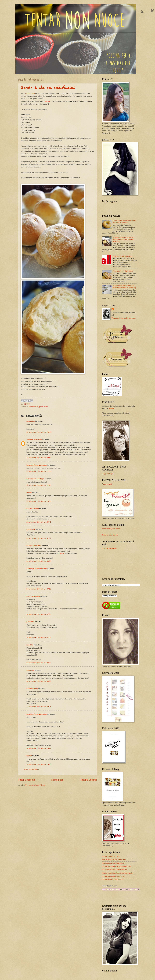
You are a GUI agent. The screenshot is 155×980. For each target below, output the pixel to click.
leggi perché (107, 484)
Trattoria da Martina (34, 440)
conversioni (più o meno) (111, 529)
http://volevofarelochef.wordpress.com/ (116, 866)
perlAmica (31, 622)
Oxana (29, 493)
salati (46, 407)
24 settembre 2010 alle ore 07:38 (39, 614)
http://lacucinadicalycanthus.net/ (114, 860)
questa (47, 101)
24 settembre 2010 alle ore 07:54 (39, 637)
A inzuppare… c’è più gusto (123, 271)
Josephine (31, 421)
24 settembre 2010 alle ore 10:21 (39, 748)
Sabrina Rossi (32, 689)
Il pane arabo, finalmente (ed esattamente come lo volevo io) (124, 287)
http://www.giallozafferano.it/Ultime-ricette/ (118, 873)
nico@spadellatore (34, 545)
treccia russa (30, 93)
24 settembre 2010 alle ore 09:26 (39, 707)
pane (41, 407)
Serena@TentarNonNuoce (37, 465)
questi (62, 553)
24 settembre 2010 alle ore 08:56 (39, 663)
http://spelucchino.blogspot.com (114, 863)
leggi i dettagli (108, 474)
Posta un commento (31, 769)
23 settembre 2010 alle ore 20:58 (39, 458)
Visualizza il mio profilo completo (124, 318)
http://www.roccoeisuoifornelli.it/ (114, 876)
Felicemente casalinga (35, 479)
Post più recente (26, 780)
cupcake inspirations (110, 548)
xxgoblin (30, 645)
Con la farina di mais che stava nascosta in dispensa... (124, 222)
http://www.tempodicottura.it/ (113, 879)
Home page (57, 780)
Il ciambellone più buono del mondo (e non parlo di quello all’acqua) (123, 239)
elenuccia (30, 670)
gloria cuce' (31, 529)
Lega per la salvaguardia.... (123, 256)
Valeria (29, 756)
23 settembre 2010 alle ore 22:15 (39, 485)
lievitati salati (33, 407)
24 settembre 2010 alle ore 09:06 (39, 681)
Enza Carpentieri (33, 596)
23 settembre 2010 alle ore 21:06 (39, 471)
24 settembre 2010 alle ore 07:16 (39, 589)
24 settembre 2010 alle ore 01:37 (39, 538)
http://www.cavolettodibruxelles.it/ (114, 870)
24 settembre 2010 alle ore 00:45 (39, 522)
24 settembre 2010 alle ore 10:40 (39, 764)
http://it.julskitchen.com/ (111, 856)
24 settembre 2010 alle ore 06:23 (39, 561)
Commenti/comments (110, 535)
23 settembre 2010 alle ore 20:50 (39, 432)
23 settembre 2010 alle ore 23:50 (39, 501)
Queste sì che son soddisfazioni (48, 88)
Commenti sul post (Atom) (35, 785)
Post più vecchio (88, 780)
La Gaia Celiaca (33, 509)
